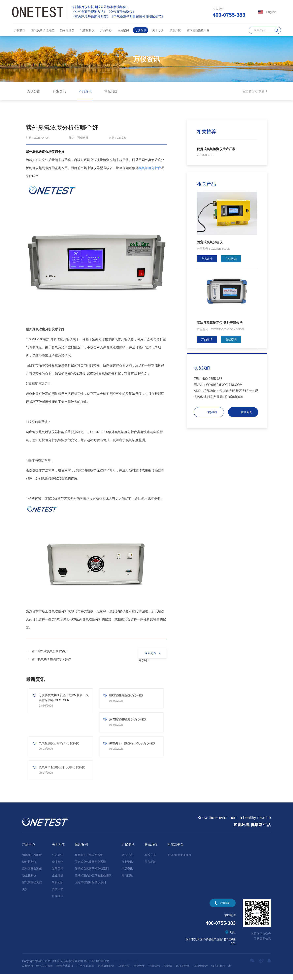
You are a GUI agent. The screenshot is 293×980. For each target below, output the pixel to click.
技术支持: (116, 967)
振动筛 (168, 972)
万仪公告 (34, 91)
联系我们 (225, 909)
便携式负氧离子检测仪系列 (92, 874)
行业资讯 (59, 91)
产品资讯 (85, 91)
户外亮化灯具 (86, 972)
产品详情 (207, 259)
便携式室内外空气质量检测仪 (93, 881)
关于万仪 (158, 30)
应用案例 (123, 30)
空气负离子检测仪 (43, 30)
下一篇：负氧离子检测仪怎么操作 (50, 659)
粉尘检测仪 (29, 881)
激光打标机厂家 (221, 972)
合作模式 (58, 902)
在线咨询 (231, 259)
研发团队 (58, 888)
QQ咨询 (212, 412)
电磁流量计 (201, 972)
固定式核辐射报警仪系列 (90, 888)
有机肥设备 (183, 972)
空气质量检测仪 (32, 888)
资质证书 (58, 895)
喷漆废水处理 (65, 972)
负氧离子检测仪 (32, 860)
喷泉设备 (139, 972)
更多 (25, 895)
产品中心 (106, 30)
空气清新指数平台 (198, 30)
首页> (252, 91)
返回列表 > (152, 653)
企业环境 (58, 881)
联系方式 (150, 860)
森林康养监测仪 (32, 874)
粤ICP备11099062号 (97, 967)
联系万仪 (175, 30)
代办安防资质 (44, 972)
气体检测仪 (87, 30)
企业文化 (58, 867)
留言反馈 (150, 867)
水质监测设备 (106, 972)
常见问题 (111, 91)
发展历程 (58, 874)
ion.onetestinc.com (179, 860)
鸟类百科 (124, 972)
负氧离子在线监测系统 (89, 860)
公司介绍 (58, 860)
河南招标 (154, 972)
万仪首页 (20, 30)
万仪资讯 (140, 30)
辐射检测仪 (67, 30)
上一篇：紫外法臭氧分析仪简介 (48, 651)
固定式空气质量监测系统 (90, 867)
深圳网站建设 (131, 967)
